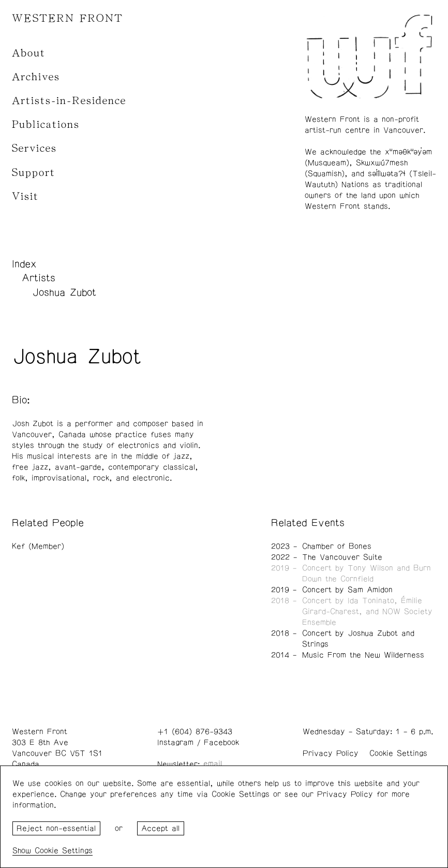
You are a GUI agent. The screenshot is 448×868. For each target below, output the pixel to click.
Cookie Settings (398, 753)
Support (34, 173)
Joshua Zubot (64, 292)
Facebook (221, 742)
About (29, 53)
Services (34, 148)
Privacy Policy (331, 753)
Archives (36, 77)
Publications (46, 124)
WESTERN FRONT (68, 18)
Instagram (175, 742)
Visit (25, 196)
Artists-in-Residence (69, 101)
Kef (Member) (38, 546)
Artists (39, 278)
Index (24, 264)
